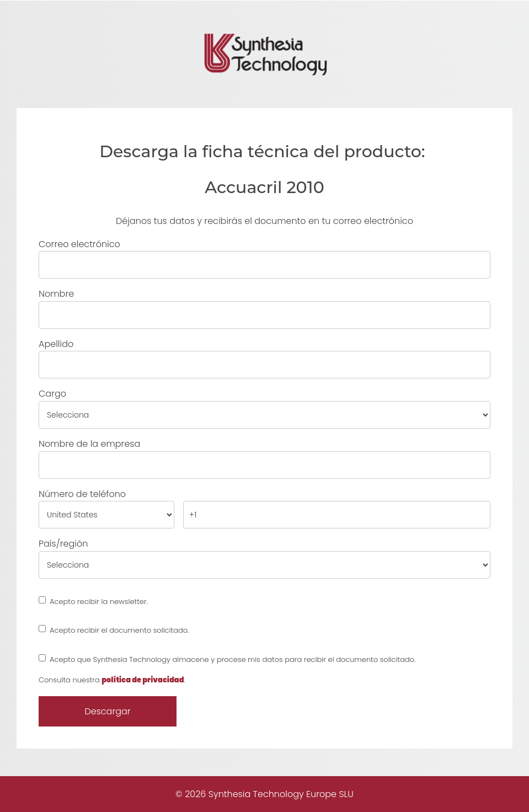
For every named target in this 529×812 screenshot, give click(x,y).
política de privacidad (143, 680)
